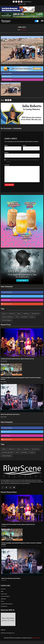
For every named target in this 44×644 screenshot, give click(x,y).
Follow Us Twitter (7, 296)
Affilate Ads (4, 599)
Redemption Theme (36, 638)
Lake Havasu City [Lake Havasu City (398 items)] (35, 314)
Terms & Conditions (5, 596)
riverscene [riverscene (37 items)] (32, 317)
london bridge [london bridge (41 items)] (24, 317)
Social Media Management (7, 604)
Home (19, 30)
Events (2, 601)
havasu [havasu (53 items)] (19, 314)
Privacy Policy (4, 594)
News (2, 591)
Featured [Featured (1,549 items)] (4, 314)
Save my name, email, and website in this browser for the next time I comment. (22, 161)
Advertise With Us (27, 2)
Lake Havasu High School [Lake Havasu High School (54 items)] (7, 317)
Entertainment (4, 606)
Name (6, 145)
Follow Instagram (7, 300)
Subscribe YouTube (7, 304)
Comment (7, 165)
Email (25, 145)
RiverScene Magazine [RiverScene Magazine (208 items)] (7, 320)
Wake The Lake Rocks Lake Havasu (10, 414)
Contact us (3, 589)
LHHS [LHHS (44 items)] (17, 317)
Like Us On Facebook (7, 292)
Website (6, 153)
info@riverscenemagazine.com (8, 633)
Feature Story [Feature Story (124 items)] (12, 314)
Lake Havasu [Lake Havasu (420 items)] (26, 314)
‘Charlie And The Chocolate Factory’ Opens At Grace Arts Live (17, 359)
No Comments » (13, 63)
